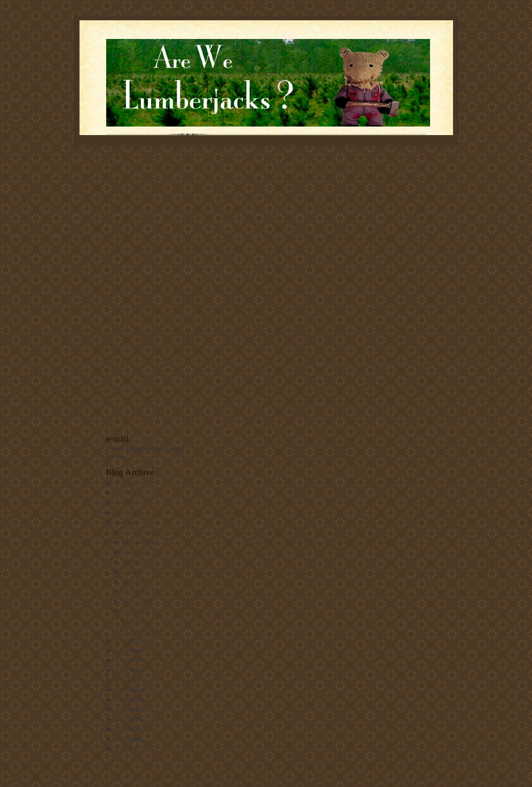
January (132, 611)
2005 (122, 739)
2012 (122, 670)
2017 (122, 513)
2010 (122, 689)
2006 (122, 729)
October (133, 552)
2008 (122, 709)
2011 (122, 680)
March (131, 591)
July (128, 562)
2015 (122, 640)
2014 (122, 650)
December (135, 532)
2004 (122, 749)
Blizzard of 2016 (141, 631)
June (128, 571)
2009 (122, 699)
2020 (122, 502)
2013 (122, 660)
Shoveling (133, 621)
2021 (122, 493)
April (129, 581)
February (134, 601)
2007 (122, 719)
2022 (122, 483)
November (136, 542)
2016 (122, 522)
